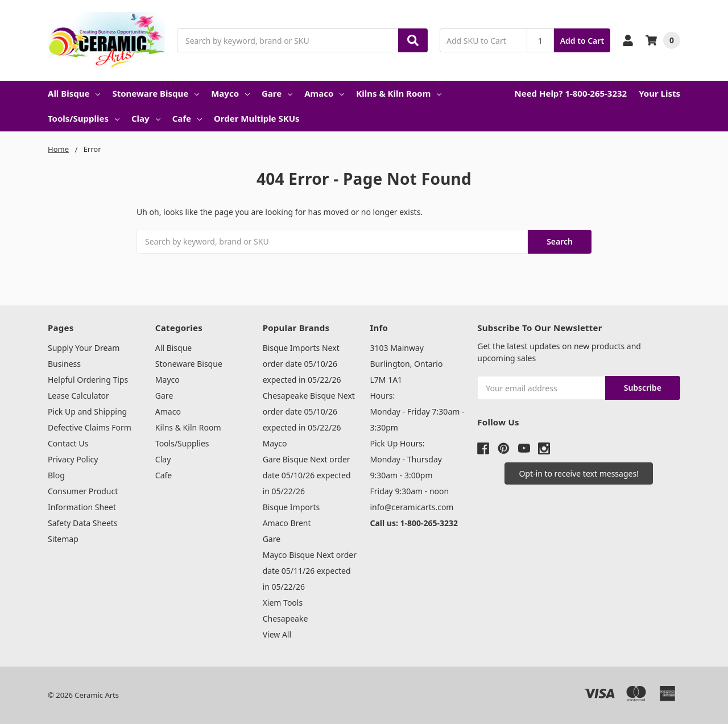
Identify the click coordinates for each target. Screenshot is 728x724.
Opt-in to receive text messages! (578, 473)
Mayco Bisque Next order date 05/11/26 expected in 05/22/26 (310, 571)
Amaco (324, 93)
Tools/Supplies (84, 118)
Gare (277, 93)
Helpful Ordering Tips (88, 380)
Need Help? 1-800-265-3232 (570, 93)
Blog (56, 475)
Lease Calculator (78, 396)
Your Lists (659, 93)
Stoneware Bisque (156, 93)
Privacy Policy (73, 459)
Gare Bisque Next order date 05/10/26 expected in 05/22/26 (307, 475)
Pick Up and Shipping (87, 411)
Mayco (230, 93)
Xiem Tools (283, 603)
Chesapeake (286, 618)
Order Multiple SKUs (257, 118)
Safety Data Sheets (83, 523)
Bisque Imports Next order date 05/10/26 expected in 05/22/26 (302, 364)
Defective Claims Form (90, 427)
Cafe (187, 118)
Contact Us (68, 443)
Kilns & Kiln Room (399, 93)
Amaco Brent (287, 523)
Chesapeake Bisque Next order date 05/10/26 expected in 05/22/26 (309, 411)
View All (277, 634)
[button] (578, 473)
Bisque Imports (291, 507)
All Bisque (74, 93)
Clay (146, 118)
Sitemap (63, 539)
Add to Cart (582, 41)
